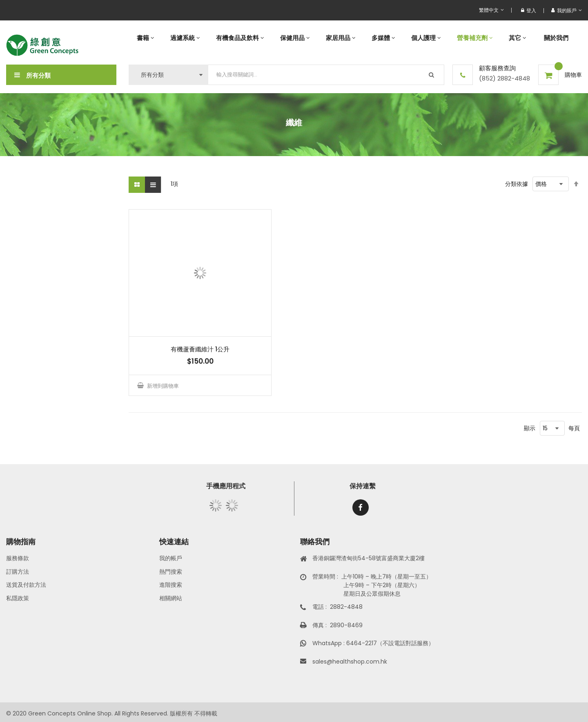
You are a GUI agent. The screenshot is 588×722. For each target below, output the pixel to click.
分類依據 (517, 184)
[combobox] (326, 75)
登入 (529, 10)
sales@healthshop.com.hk (350, 662)
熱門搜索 (171, 572)
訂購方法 (18, 572)
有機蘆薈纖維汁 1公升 (200, 349)
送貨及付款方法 (26, 585)
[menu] (355, 38)
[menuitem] (145, 38)
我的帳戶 (171, 558)
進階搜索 (171, 585)
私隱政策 (18, 598)
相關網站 (171, 598)
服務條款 (18, 558)
